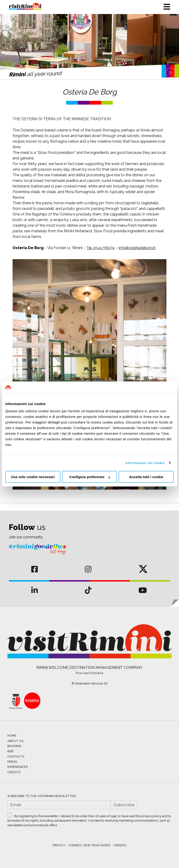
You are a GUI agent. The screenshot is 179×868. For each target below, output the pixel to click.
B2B (10, 751)
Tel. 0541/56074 (101, 248)
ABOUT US (15, 741)
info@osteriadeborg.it (137, 248)
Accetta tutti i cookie (146, 477)
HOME (12, 736)
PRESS (12, 762)
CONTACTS (16, 757)
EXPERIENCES (18, 767)
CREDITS (14, 772)
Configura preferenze (90, 477)
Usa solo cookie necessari (33, 477)
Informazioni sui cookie (145, 463)
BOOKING (14, 746)
